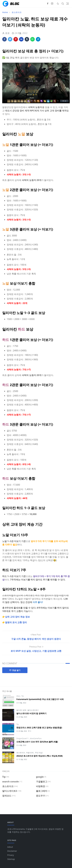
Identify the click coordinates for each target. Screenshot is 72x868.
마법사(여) (30, 753)
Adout (10, 847)
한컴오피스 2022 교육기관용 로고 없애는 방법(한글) (39, 728)
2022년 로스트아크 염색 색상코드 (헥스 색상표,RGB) (40, 756)
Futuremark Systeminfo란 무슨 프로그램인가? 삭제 (40, 699)
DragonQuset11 (23, 738)
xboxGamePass (36, 738)
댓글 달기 (15, 670)
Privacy (11, 855)
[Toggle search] (63, 4)
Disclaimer (12, 851)
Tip (23, 696)
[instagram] (52, 4)
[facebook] (48, 4)
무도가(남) (39, 753)
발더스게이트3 (33, 710)
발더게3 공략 (22, 710)
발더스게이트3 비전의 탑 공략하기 (31, 713)
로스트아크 (21, 753)
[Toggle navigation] (68, 4)
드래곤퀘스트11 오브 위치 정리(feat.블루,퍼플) (37, 742)
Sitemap (11, 859)
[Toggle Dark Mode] (58, 4)
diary (18, 696)
